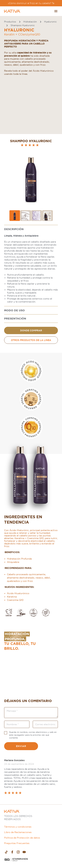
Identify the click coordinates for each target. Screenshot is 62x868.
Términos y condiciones (18, 827)
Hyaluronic (50, 22)
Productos (10, 22)
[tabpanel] (31, 266)
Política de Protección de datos (22, 838)
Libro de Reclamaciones (18, 832)
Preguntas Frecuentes (17, 843)
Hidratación (30, 22)
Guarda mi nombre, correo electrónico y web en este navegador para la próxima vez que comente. (33, 735)
